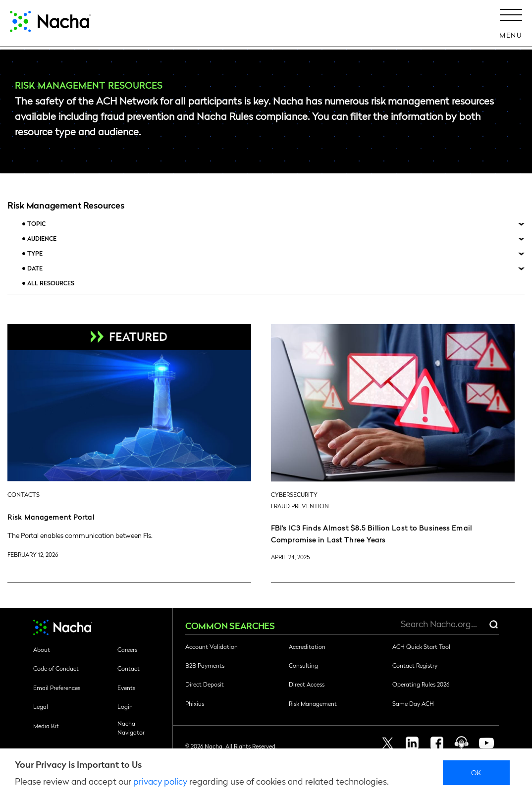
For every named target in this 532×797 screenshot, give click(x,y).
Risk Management (313, 703)
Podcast (462, 743)
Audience (42, 239)
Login (125, 706)
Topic (36, 224)
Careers (127, 649)
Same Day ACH (413, 703)
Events (126, 688)
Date (35, 268)
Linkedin (412, 743)
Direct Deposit (205, 684)
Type (35, 253)
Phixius (195, 703)
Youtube (486, 743)
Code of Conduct (56, 668)
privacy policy (160, 781)
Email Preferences (57, 688)
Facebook (437, 743)
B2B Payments (205, 665)
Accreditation (307, 646)
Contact (129, 668)
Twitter (387, 743)
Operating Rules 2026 (421, 684)
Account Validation (212, 646)
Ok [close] (476, 772)
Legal (41, 706)
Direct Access (307, 684)
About (42, 649)
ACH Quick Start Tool (421, 646)
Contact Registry (415, 665)
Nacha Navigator (131, 728)
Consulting (303, 665)
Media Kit (46, 726)
